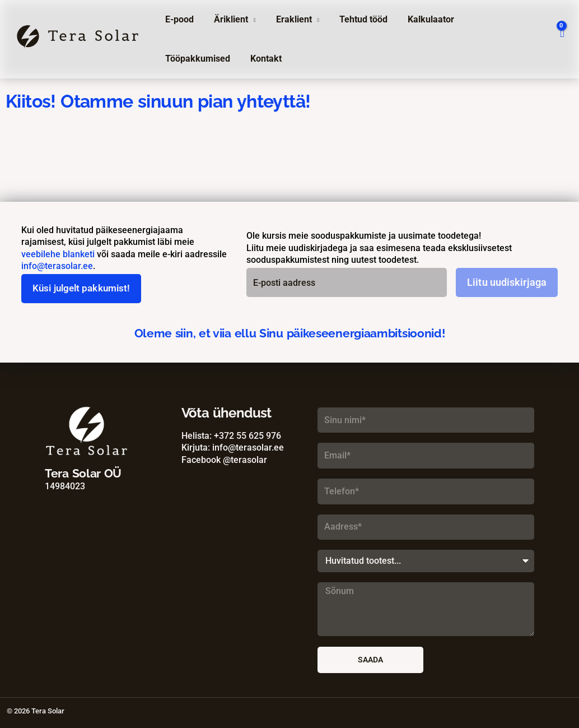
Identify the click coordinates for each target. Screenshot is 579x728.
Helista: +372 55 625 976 (231, 436)
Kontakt (180, 59)
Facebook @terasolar (224, 460)
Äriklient (228, 19)
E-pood (178, 19)
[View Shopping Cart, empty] (562, 39)
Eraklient (288, 19)
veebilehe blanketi (58, 254)
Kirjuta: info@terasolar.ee (233, 448)
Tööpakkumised (494, 19)
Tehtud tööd (356, 19)
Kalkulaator (421, 19)
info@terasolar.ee (57, 266)
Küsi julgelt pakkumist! (85, 289)
